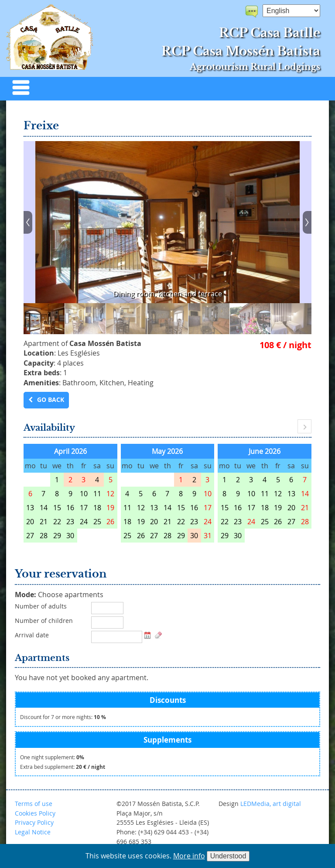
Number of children (44, 621)
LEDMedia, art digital (271, 804)
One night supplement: (52, 757)
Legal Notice (33, 832)
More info (189, 856)
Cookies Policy (35, 813)
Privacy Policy (34, 822)
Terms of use (34, 804)
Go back (51, 400)
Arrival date (32, 635)
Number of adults (41, 606)
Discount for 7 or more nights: (63, 717)
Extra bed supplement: (63, 767)
